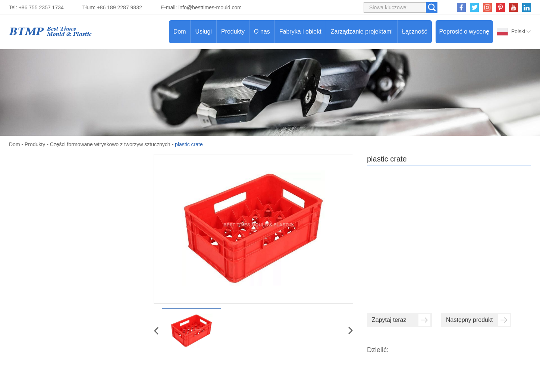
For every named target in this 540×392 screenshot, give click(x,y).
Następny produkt (478, 320)
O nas (262, 32)
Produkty (233, 32)
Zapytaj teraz (401, 320)
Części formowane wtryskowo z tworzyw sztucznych (110, 144)
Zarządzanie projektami (362, 32)
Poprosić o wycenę (464, 32)
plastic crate (189, 144)
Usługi (203, 32)
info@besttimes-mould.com (210, 7)
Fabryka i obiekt (300, 32)
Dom (180, 32)
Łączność (415, 32)
